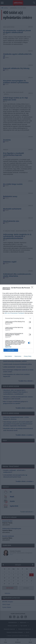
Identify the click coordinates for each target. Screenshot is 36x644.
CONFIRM (11, 350)
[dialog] (18, 322)
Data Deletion (8, 356)
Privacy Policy (28, 356)
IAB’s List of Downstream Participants (14, 313)
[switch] (29, 322)
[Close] (33, 288)
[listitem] (18, 318)
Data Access (18, 356)
